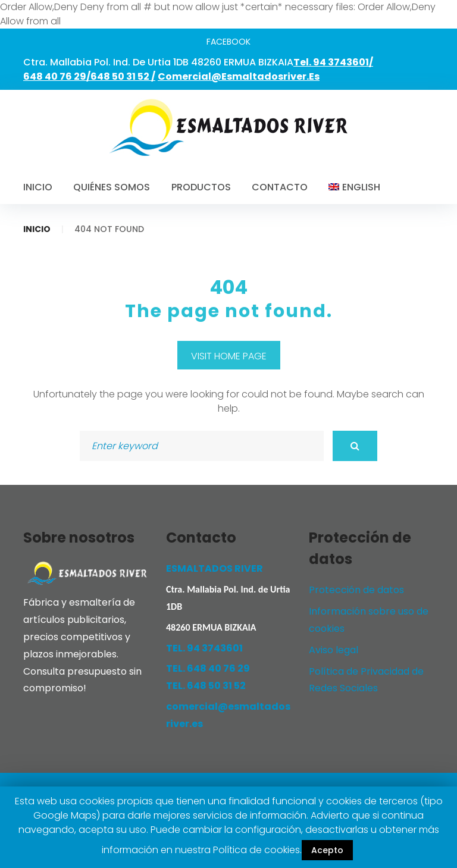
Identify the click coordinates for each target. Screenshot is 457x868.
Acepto (327, 850)
